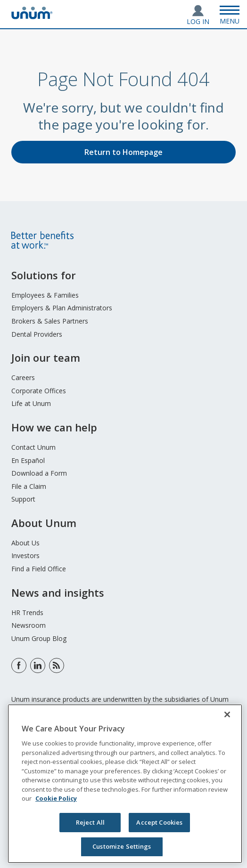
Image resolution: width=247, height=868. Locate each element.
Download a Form (39, 473)
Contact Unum (33, 447)
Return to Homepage (123, 152)
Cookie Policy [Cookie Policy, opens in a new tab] (56, 798)
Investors (25, 556)
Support (23, 499)
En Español (28, 460)
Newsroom (29, 625)
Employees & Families (45, 295)
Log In (198, 21)
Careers (23, 377)
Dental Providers (37, 334)
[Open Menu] (230, 14)
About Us (25, 543)
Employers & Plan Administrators (62, 308)
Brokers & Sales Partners (50, 321)
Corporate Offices (39, 391)
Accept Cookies (159, 822)
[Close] (227, 714)
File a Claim (29, 486)
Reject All (90, 822)
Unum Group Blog (39, 638)
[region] (125, 784)
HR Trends (27, 612)
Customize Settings (122, 846)
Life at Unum (31, 403)
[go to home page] (32, 16)
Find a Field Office (39, 569)
